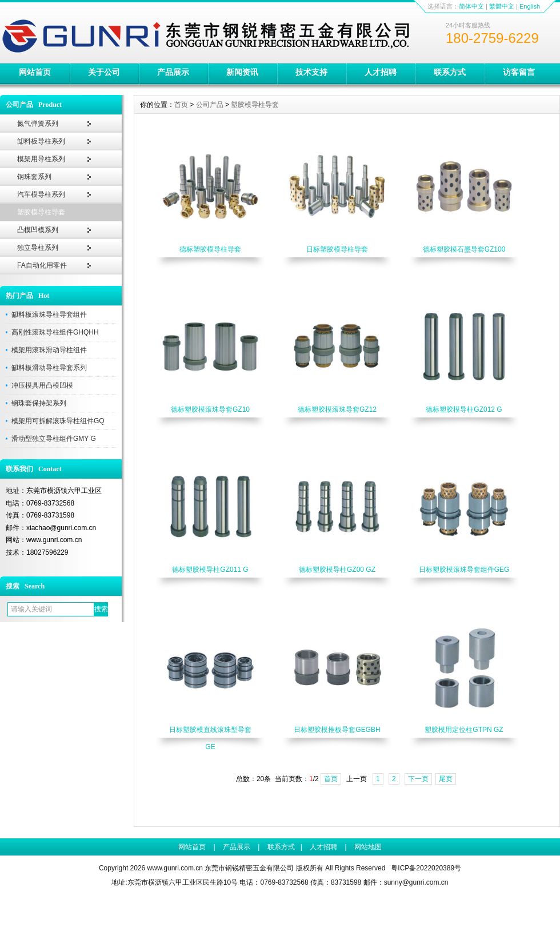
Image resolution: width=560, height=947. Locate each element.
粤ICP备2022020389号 (426, 868)
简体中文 (471, 6)
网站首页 (35, 72)
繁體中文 (502, 6)
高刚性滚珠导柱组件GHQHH (55, 332)
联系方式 (450, 72)
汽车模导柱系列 (41, 194)
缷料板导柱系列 (41, 141)
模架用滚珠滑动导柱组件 (49, 350)
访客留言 (519, 72)
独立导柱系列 (38, 248)
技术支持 (311, 72)
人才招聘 (381, 72)
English (530, 6)
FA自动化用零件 (42, 265)
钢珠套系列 (34, 177)
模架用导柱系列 (41, 159)
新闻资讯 (242, 72)
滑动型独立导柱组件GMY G (54, 439)
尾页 (446, 779)
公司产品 (210, 105)
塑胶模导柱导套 (41, 212)
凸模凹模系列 (38, 230)
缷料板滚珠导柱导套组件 (49, 315)
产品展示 (173, 72)
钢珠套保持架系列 (39, 403)
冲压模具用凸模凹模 (42, 385)
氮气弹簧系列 (38, 124)
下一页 (418, 779)
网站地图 (368, 847)
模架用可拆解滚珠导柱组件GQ (58, 421)
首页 (181, 105)
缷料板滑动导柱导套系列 (49, 368)
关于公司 (104, 72)
